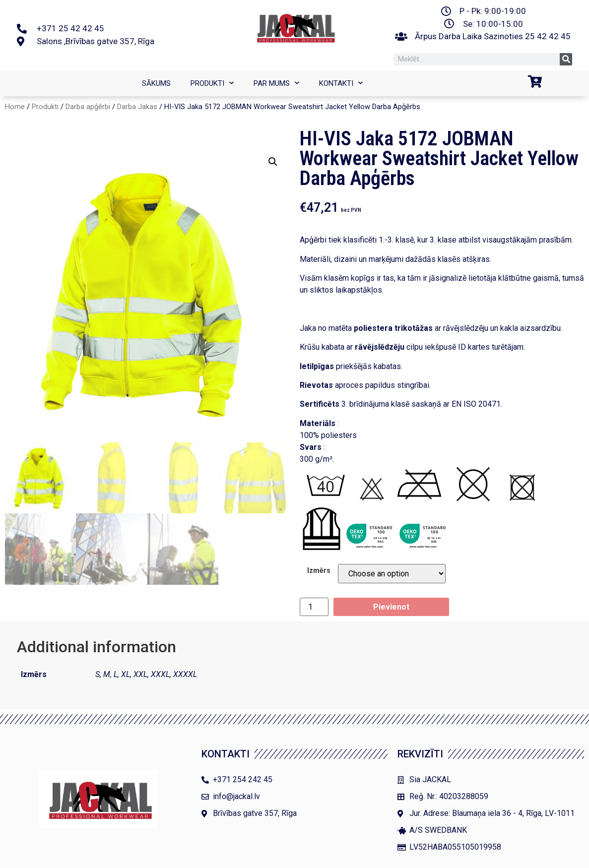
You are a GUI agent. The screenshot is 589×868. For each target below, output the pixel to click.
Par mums (276, 83)
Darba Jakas (137, 107)
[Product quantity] (314, 607)
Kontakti (341, 83)
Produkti (212, 83)
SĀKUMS (156, 83)
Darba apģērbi (88, 107)
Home (15, 107)
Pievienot (391, 607)
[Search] (566, 59)
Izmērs (319, 571)
